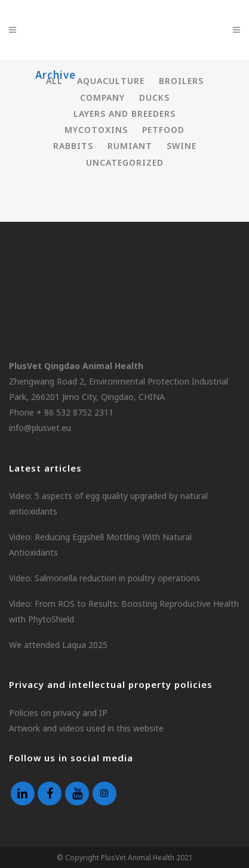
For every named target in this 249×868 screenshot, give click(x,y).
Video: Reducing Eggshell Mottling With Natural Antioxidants (100, 545)
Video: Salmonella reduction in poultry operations (104, 578)
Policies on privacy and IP (58, 713)
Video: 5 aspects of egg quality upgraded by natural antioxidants (108, 503)
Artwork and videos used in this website (86, 728)
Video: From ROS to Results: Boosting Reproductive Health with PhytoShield (124, 611)
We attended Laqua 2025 (58, 645)
